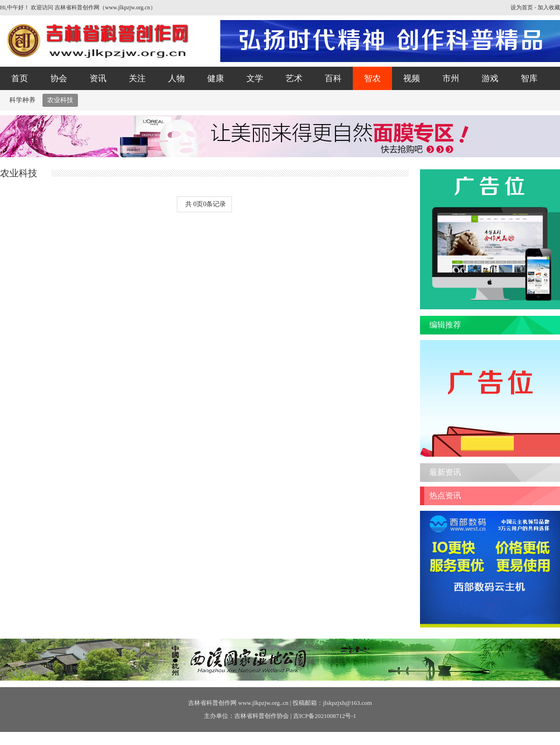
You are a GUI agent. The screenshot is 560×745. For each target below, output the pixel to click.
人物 (176, 78)
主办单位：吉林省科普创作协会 (246, 716)
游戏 (490, 78)
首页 (20, 78)
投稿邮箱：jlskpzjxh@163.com (332, 703)
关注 (137, 78)
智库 (529, 78)
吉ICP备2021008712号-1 (325, 716)
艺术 (294, 78)
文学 (255, 78)
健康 (216, 78)
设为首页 (522, 7)
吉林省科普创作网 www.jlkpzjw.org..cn (238, 703)
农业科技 (60, 100)
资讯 (98, 78)
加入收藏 (549, 7)
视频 (412, 78)
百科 (333, 78)
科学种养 (22, 100)
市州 (451, 78)
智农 (372, 78)
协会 (59, 78)
